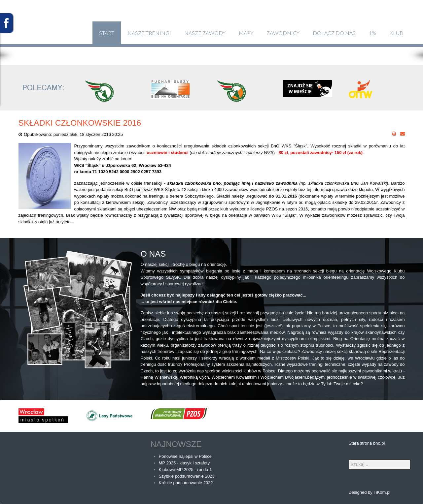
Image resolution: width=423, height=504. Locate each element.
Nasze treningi (149, 33)
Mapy (246, 33)
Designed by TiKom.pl (370, 492)
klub (396, 33)
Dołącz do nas (334, 33)
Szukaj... (349, 460)
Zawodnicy (283, 33)
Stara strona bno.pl (367, 443)
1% (372, 33)
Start (107, 33)
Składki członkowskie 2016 (80, 123)
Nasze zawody (205, 33)
